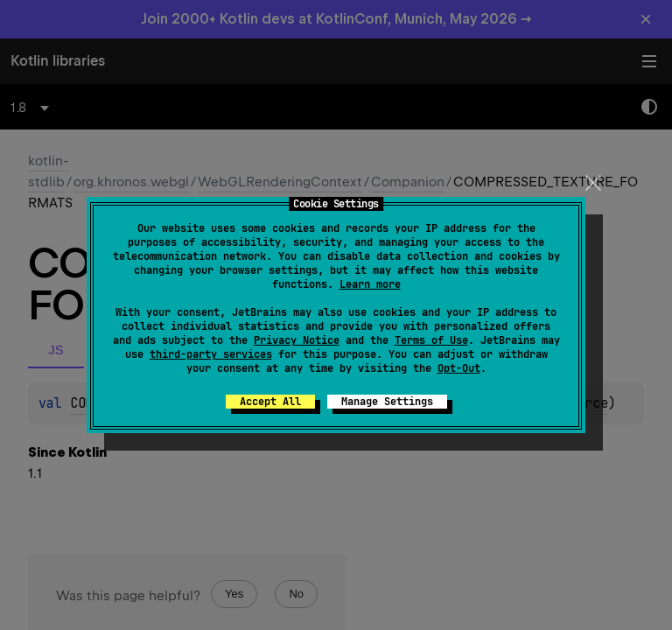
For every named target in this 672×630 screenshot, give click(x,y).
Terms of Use (431, 340)
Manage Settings (387, 402)
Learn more (370, 284)
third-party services (211, 354)
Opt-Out (459, 368)
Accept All (270, 402)
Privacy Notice (297, 340)
